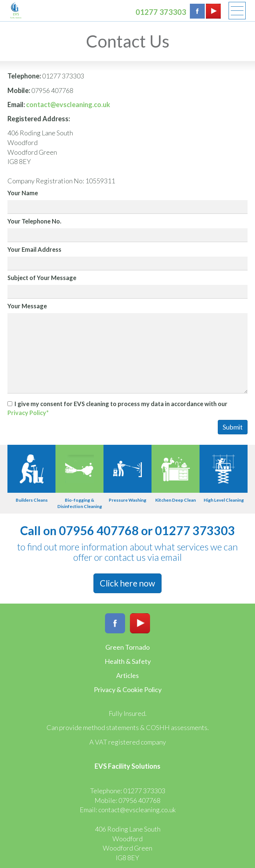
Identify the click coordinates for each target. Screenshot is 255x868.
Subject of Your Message (42, 278)
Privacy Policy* (28, 413)
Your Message (27, 306)
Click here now (127, 583)
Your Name (23, 193)
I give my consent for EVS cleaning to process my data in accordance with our (117, 408)
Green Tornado (127, 647)
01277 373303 (161, 12)
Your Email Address (34, 249)
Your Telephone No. (34, 221)
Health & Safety (128, 661)
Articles (127, 675)
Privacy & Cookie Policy (128, 689)
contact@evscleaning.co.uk (68, 105)
